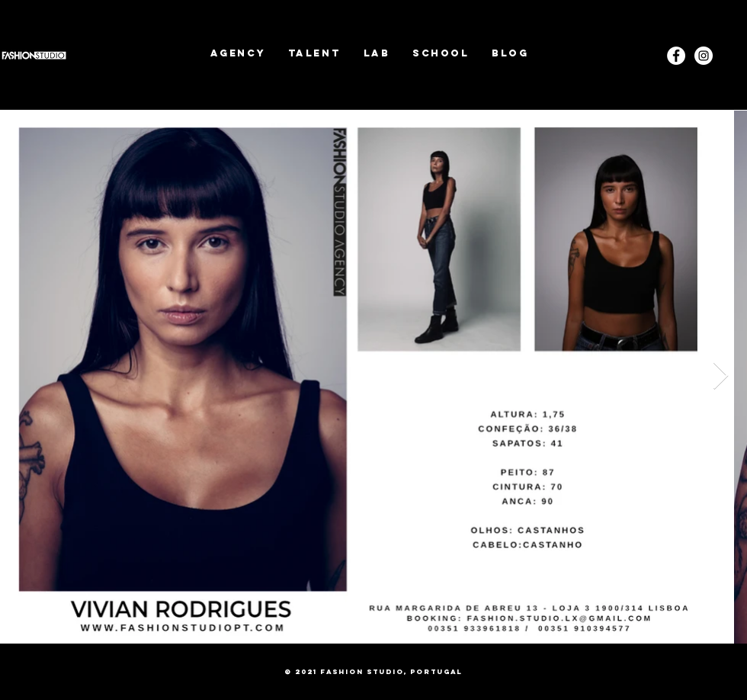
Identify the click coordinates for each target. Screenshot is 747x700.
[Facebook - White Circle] (676, 56)
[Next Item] (721, 376)
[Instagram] (704, 56)
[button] (314, 53)
